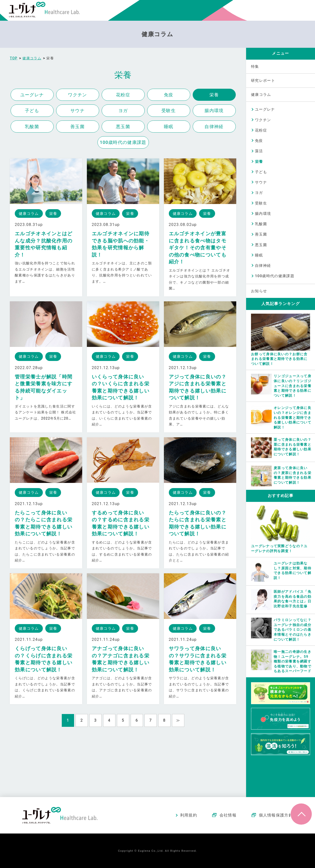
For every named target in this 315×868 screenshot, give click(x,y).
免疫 (169, 95)
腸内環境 (214, 111)
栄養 (214, 95)
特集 (255, 67)
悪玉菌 (123, 127)
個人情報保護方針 (276, 815)
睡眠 (169, 127)
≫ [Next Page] (178, 720)
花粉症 (123, 95)
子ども (32, 111)
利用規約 (189, 815)
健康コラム (261, 95)
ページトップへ (301, 814)
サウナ (78, 111)
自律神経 (214, 127)
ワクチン (77, 95)
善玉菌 (78, 127)
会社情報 (228, 815)
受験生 (169, 111)
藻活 (259, 151)
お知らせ (259, 291)
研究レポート (263, 81)
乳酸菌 (32, 127)
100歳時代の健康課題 (123, 142)
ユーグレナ (32, 95)
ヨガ (123, 111)
